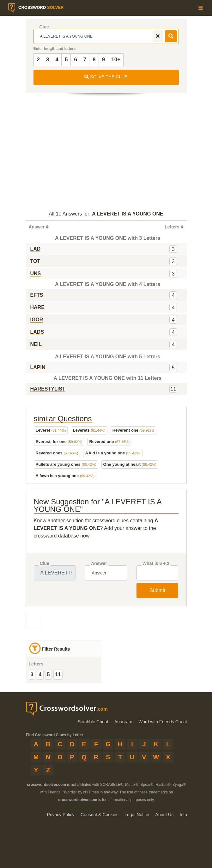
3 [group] (32, 674)
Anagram (123, 722)
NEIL (36, 344)
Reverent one (133, 430)
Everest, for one (59, 442)
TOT (35, 261)
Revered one (109, 442)
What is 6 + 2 (156, 564)
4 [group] (40, 674)
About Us (165, 815)
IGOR (37, 320)
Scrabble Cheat (93, 722)
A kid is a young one (113, 453)
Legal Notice (137, 815)
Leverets (89, 430)
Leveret (51, 430)
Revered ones (57, 453)
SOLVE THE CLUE (106, 77)
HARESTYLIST (48, 389)
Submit (157, 590)
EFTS (37, 295)
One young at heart (130, 464)
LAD (36, 249)
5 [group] (48, 674)
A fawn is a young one (65, 476)
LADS (37, 332)
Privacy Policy (61, 815)
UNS (36, 273)
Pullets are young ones (66, 464)
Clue (44, 27)
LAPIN (38, 367)
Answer (99, 564)
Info (183, 815)
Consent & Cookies (100, 815)
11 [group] (58, 674)
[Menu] (201, 8)
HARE (37, 307)
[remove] (158, 36)
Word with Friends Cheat (163, 722)
